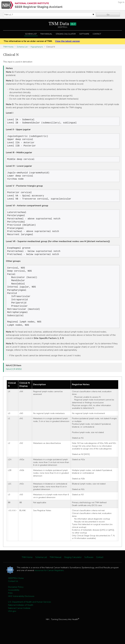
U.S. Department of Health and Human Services (30, 614)
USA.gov (12, 623)
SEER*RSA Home (16, 590)
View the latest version (67, 41)
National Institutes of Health (21, 617)
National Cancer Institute (19, 620)
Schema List (31, 34)
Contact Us (13, 593)
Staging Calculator (66, 34)
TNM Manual (46, 34)
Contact (97, 34)
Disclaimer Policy (16, 599)
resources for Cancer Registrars (49, 583)
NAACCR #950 (14, 381)
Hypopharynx (37, 47)
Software (84, 34)
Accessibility (14, 602)
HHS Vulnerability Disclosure (21, 608)
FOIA (10, 605)
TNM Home (8, 47)
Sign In (121, 2)
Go (108, 15)
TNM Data (62, 24)
